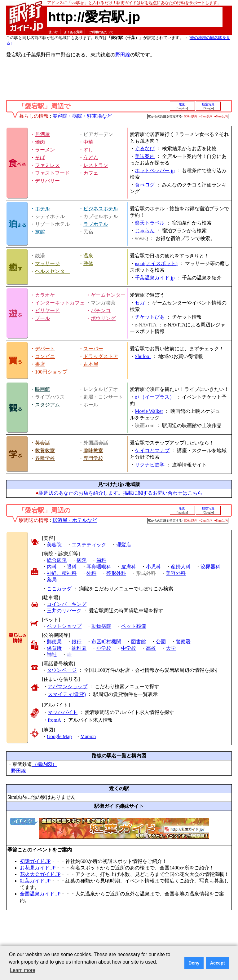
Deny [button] (194, 963)
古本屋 (91, 364)
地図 (182, 104)
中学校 (129, 648)
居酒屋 (42, 134)
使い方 (53, 32)
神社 (52, 655)
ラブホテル (96, 224)
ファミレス (47, 165)
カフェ (91, 173)
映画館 (42, 389)
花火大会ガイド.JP (40, 874)
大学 (171, 648)
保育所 (54, 648)
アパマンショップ (68, 687)
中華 (88, 142)
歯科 (101, 560)
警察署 (183, 642)
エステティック (89, 545)
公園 (161, 642)
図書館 (139, 642)
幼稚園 (79, 648)
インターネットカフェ (60, 303)
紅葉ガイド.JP (35, 881)
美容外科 (176, 573)
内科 (52, 567)
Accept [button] (218, 963)
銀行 (77, 642)
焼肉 (40, 142)
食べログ (145, 185)
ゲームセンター (108, 295)
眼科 (72, 567)
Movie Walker (149, 411)
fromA (54, 720)
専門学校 (93, 458)
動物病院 (101, 626)
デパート (45, 349)
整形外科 (116, 573)
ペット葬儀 (134, 626)
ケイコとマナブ (152, 451)
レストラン (96, 165)
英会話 (42, 443)
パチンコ (101, 311)
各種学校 (45, 458)
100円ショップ (51, 372)
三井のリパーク (64, 611)
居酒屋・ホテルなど (75, 520)
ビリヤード (47, 311)
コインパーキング (67, 604)
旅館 (40, 232)
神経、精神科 (62, 573)
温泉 (88, 256)
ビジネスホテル (101, 209)
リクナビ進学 (150, 465)
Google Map (59, 736)
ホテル (42, 209)
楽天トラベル (150, 223)
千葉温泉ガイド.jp (155, 278)
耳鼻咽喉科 (99, 567)
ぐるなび (145, 149)
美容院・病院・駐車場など (82, 116)
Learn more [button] (23, 970)
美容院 (54, 545)
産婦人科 (181, 567)
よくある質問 (73, 32)
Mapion (88, 736)
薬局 (52, 580)
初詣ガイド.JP (35, 861)
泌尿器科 (210, 567)
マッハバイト (63, 712)
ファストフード (52, 173)
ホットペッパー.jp (155, 171)
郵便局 (54, 642)
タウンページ (62, 670)
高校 (151, 648)
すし (88, 150)
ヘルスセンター (52, 271)
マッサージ (47, 263)
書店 (40, 364)
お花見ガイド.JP (38, 868)
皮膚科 (129, 567)
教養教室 (45, 451)
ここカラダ (59, 589)
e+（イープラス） (155, 397)
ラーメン (45, 150)
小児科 (153, 567)
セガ (140, 303)
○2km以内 (206, 116)
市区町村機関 (106, 642)
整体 (88, 263)
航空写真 (208, 104)
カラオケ (45, 295)
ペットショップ (64, 626)
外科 (91, 573)
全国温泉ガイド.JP (40, 894)
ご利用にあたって (101, 32)
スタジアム (47, 405)
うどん (91, 157)
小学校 (104, 648)
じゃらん (145, 231)
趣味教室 (93, 451)
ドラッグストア (101, 356)
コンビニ (45, 356)
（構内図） (45, 764)
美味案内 (145, 156)
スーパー (93, 349)
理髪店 (124, 545)
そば (40, 157)
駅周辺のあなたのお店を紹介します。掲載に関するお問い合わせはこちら (121, 493)
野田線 (123, 55)
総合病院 (57, 560)
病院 (82, 560)
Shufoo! (143, 356)
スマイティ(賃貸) (67, 694)
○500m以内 (190, 116)
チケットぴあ (150, 317)
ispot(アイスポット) (156, 263)
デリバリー (47, 181)
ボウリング (103, 318)
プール (42, 318)
